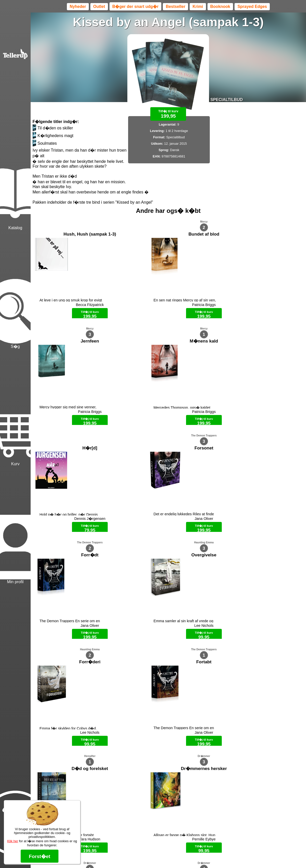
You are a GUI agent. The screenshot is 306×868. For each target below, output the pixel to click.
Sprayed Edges (252, 7)
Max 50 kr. (155, 855)
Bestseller (176, 7)
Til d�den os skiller (53, 128)
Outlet (99, 7)
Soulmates (45, 143)
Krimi (198, 7)
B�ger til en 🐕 (177, 855)
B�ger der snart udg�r (135, 7)
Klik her (13, 841)
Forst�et (40, 856)
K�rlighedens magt (53, 136)
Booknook (220, 7)
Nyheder (78, 7)
